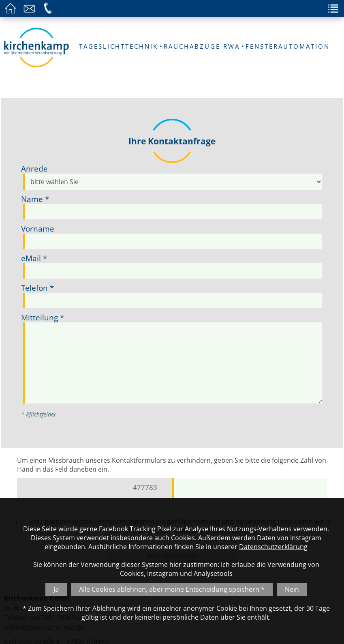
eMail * (34, 258)
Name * (35, 199)
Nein (292, 589)
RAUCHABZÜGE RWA (202, 46)
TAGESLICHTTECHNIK (119, 46)
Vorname (38, 229)
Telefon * (37, 288)
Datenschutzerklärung (273, 547)
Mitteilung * (43, 317)
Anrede (34, 169)
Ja (56, 589)
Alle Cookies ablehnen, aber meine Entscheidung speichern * (172, 589)
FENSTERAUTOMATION (288, 46)
